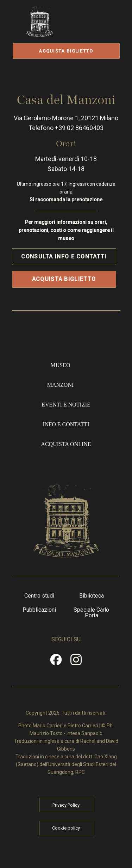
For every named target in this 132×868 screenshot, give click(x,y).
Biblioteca (92, 594)
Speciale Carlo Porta (91, 611)
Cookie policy (66, 827)
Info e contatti (66, 423)
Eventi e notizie (66, 404)
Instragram (76, 661)
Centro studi (39, 594)
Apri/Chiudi (95, 29)
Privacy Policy (66, 804)
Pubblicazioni (39, 609)
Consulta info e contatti (64, 255)
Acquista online (66, 443)
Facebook (56, 661)
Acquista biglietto (66, 51)
